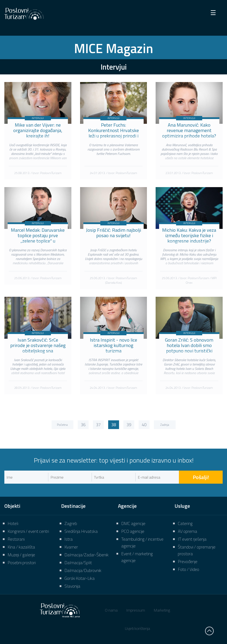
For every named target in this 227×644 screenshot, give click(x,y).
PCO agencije (133, 531)
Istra (69, 539)
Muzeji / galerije (21, 555)
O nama (111, 610)
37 (98, 425)
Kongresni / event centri (28, 531)
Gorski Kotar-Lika (80, 578)
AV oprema (187, 531)
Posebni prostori (22, 563)
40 (144, 425)
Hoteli (13, 523)
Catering (185, 523)
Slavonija (72, 586)
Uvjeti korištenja (137, 628)
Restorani (16, 539)
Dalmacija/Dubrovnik (83, 570)
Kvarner (71, 547)
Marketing (162, 610)
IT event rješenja (192, 539)
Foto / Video (188, 569)
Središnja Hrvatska (81, 531)
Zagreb (71, 523)
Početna (62, 425)
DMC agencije (133, 523)
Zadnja (165, 425)
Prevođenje (188, 561)
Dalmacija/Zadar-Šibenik (87, 555)
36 (83, 425)
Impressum (136, 610)
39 (129, 425)
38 (114, 425)
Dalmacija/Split (78, 563)
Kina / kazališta (21, 547)
